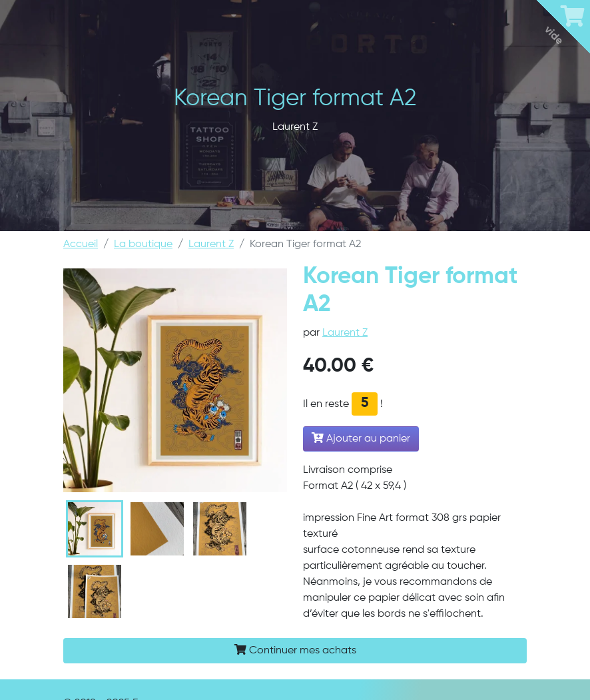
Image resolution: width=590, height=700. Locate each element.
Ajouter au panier (361, 438)
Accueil (81, 244)
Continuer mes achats (295, 650)
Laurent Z (211, 244)
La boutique (143, 244)
